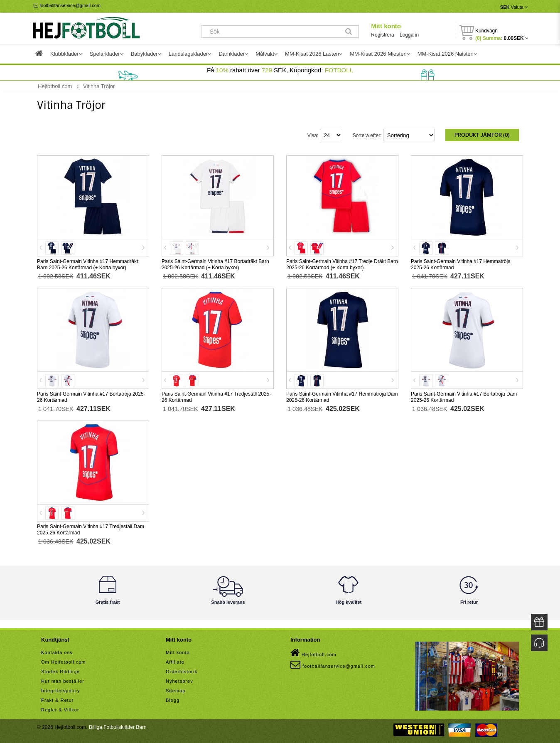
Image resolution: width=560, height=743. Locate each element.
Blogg (173, 699)
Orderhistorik (182, 670)
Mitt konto (386, 26)
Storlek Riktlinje (60, 670)
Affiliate (175, 660)
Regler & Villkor (60, 708)
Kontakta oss (57, 651)
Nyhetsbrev (179, 679)
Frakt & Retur (57, 699)
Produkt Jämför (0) (482, 135)
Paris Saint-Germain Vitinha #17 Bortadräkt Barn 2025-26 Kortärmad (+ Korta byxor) (215, 263)
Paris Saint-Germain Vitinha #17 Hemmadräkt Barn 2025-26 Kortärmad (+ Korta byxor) (87, 263)
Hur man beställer (63, 679)
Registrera (382, 35)
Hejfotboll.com (313, 651)
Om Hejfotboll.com (63, 660)
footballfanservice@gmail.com (67, 5)
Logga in (409, 35)
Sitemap (176, 689)
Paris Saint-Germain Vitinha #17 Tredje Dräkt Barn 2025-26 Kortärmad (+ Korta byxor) (342, 263)
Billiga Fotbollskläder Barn (118, 726)
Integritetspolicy (60, 689)
